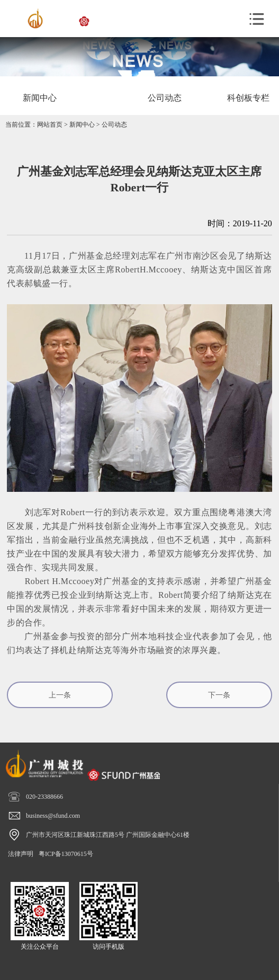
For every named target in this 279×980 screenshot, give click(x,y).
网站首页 (50, 125)
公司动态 (114, 125)
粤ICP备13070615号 (66, 854)
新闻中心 (82, 125)
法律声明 (21, 854)
